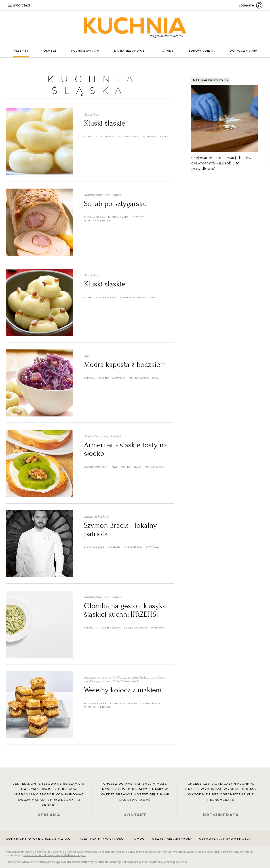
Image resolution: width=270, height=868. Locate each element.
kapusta (89, 378)
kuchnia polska (94, 217)
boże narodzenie (95, 703)
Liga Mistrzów (133, 547)
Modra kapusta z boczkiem (125, 365)
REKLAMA (49, 815)
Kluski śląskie (105, 123)
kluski (88, 137)
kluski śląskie (105, 137)
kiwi (114, 467)
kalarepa (90, 628)
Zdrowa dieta (202, 51)
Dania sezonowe (130, 51)
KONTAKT (135, 815)
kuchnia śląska (128, 137)
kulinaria (114, 547)
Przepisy (21, 51)
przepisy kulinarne (155, 137)
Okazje (50, 51)
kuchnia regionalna (133, 297)
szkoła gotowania (136, 628)
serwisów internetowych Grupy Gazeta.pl (46, 862)
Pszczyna (152, 547)
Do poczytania (243, 51)
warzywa (158, 628)
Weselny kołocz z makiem (123, 690)
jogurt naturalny (96, 467)
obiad (154, 297)
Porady (167, 51)
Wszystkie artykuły (172, 839)
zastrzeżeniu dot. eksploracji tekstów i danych (55, 855)
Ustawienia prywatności (225, 839)
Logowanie (251, 5)
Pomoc (138, 839)
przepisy (138, 217)
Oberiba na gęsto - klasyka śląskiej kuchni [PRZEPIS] (125, 610)
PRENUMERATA (221, 815)
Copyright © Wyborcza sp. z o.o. (39, 839)
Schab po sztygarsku (115, 204)
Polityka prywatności (101, 839)
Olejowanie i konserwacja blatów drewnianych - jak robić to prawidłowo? (221, 163)
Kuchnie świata (85, 51)
